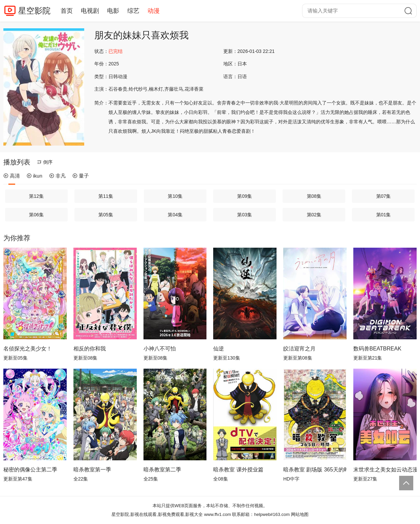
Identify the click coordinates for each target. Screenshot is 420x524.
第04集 (175, 215)
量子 (81, 176)
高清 (12, 176)
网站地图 (300, 514)
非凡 (57, 176)
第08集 (314, 196)
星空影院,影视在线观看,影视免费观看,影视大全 (157, 514)
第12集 (36, 196)
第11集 (106, 196)
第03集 (245, 215)
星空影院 (34, 11)
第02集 (314, 215)
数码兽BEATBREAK (377, 349)
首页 (67, 11)
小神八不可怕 (160, 349)
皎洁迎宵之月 (299, 349)
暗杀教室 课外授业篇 (238, 470)
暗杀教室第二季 (162, 470)
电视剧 (90, 11)
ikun (35, 176)
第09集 (245, 196)
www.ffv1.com (218, 514)
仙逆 (219, 349)
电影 (113, 11)
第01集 (384, 215)
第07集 (384, 196)
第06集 (36, 215)
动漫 (154, 11)
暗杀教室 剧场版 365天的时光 (315, 470)
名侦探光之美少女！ (28, 349)
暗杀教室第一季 (92, 470)
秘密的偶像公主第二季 (30, 470)
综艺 (133, 11)
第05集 (106, 215)
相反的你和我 (90, 349)
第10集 (175, 196)
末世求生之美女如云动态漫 (385, 470)
